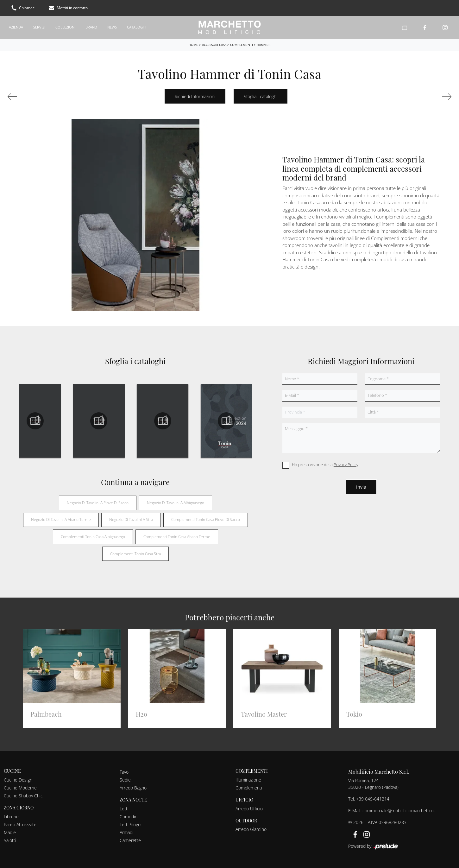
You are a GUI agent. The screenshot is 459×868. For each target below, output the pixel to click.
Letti (124, 809)
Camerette (130, 840)
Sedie (125, 780)
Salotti (10, 840)
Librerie (11, 817)
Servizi (39, 27)
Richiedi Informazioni (195, 96)
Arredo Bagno (133, 788)
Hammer (264, 45)
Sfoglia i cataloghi (261, 96)
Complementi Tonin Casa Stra (135, 554)
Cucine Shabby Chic (23, 796)
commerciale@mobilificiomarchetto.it (399, 811)
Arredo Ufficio (249, 809)
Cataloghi (137, 27)
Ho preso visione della (325, 465)
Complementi (242, 45)
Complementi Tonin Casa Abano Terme (177, 537)
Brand (91, 27)
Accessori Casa (214, 45)
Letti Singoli (131, 824)
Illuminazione (248, 780)
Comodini (129, 817)
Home (193, 45)
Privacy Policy (346, 465)
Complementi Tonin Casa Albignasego (93, 537)
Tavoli (125, 772)
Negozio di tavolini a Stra (131, 520)
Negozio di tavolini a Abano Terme (61, 520)
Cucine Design (18, 780)
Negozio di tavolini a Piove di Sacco (98, 503)
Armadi (126, 832)
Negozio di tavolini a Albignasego (176, 503)
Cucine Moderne (20, 788)
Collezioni (65, 27)
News (112, 27)
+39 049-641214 (373, 799)
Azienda (16, 27)
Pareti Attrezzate (20, 824)
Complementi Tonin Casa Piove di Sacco (206, 520)
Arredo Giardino (251, 829)
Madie (10, 832)
